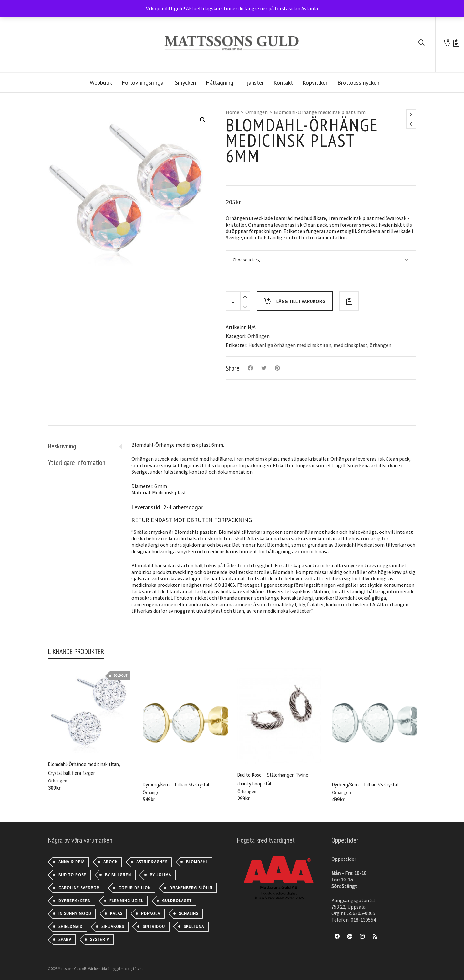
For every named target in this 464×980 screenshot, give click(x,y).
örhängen (381, 345)
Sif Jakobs (113, 927)
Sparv (65, 939)
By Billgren (118, 875)
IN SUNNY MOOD (75, 914)
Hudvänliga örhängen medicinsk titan (290, 345)
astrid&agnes (152, 862)
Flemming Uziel (126, 901)
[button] (203, 120)
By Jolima (160, 875)
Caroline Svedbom (79, 888)
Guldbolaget (177, 901)
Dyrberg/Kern (75, 901)
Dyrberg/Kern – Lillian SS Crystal (365, 784)
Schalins (189, 914)
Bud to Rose (72, 875)
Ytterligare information (77, 462)
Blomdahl (197, 862)
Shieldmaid (71, 927)
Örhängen (257, 112)
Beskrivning (62, 446)
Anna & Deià (72, 862)
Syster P (100, 939)
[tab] (85, 446)
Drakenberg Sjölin (191, 888)
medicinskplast (351, 345)
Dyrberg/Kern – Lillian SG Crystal (176, 784)
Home (232, 112)
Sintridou (154, 927)
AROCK (110, 862)
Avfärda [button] (310, 8)
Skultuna (194, 927)
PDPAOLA (151, 914)
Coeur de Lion (135, 888)
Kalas (116, 914)
